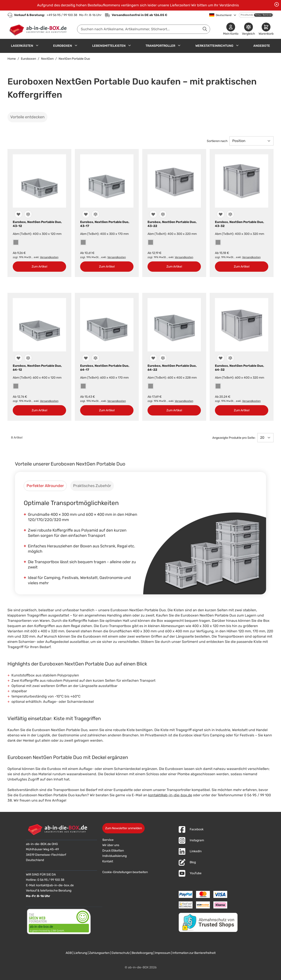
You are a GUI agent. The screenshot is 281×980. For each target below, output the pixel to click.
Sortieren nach (217, 141)
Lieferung (80, 953)
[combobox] (144, 29)
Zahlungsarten (99, 953)
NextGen (47, 59)
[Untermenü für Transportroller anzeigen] (179, 45)
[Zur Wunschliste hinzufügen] (18, 214)
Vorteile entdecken (27, 117)
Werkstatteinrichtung (214, 46)
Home (12, 59)
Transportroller (160, 46)
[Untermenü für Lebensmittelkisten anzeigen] (130, 45)
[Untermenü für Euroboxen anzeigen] (76, 45)
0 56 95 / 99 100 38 (51, 880)
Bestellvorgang (142, 953)
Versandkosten (49, 257)
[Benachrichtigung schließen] (277, 4)
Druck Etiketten (113, 851)
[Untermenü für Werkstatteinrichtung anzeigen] (237, 45)
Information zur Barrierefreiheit (194, 953)
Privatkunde (247, 15)
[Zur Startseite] (39, 29)
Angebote (262, 46)
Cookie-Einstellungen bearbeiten (125, 872)
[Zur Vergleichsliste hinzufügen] (28, 214)
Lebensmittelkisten (109, 46)
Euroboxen (63, 46)
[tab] (45, 486)
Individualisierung (114, 856)
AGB (69, 953)
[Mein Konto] (231, 29)
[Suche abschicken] (205, 29)
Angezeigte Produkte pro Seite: (234, 438)
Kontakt (108, 861)
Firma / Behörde (263, 15)
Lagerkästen (22, 46)
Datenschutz (121, 953)
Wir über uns (111, 845)
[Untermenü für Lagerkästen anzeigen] (37, 45)
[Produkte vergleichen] (249, 29)
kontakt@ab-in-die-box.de (170, 795)
